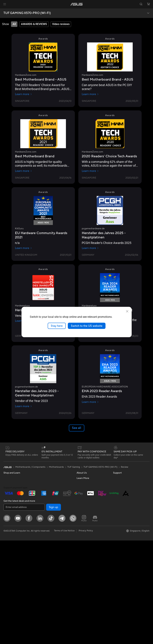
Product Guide (120, 514)
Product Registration (87, 545)
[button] (5, 4)
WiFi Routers (46, 514)
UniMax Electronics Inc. (89, 519)
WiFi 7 (42, 509)
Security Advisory (86, 551)
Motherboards (11, 556)
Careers (81, 483)
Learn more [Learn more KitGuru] (23, 248)
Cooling (43, 478)
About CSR (82, 499)
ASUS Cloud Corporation (90, 514)
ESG (115, 478)
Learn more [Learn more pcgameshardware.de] (90, 248)
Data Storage (46, 499)
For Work (8, 494)
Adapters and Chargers (51, 564)
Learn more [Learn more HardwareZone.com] (23, 94)
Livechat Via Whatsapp (88, 582)
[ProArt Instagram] (84, 622)
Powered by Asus (122, 525)
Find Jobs (81, 525)
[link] (76, 4)
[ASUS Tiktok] (51, 622)
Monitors (8, 520)
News (79, 488)
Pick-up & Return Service (89, 571)
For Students (10, 504)
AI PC (116, 494)
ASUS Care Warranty (87, 577)
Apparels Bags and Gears (52, 559)
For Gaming (9, 509)
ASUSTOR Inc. (84, 509)
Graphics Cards (11, 562)
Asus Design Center (123, 504)
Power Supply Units (49, 483)
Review (125, 467)
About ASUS (83, 478)
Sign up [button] (54, 611)
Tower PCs (9, 535)
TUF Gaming (74, 467)
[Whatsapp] (73, 622)
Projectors (9, 525)
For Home (9, 489)
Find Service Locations (88, 540)
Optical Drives (47, 494)
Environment (120, 483)
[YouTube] (18, 622)
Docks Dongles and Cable (52, 569)
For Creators (10, 499)
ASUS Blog (119, 530)
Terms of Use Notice (64, 634)
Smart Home (46, 533)
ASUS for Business (122, 520)
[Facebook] (29, 622)
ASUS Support (84, 566)
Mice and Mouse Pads (50, 548)
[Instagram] (7, 622)
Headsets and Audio (49, 554)
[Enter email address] (24, 611)
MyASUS (81, 561)
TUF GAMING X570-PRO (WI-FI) (27, 13)
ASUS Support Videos (88, 556)
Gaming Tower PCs (13, 541)
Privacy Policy (86, 634)
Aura (115, 540)
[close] (127, 311)
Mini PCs (8, 546)
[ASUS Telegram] (62, 622)
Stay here (57, 326)
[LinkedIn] (40, 622)
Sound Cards (46, 488)
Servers (43, 528)
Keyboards (45, 543)
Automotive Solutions (124, 509)
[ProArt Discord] (95, 622)
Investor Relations (86, 494)
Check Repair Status (87, 535)
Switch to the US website (87, 326)
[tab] (14, 24)
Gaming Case (10, 567)
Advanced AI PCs (122, 499)
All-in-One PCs (11, 530)
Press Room (83, 504)
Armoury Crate (121, 535)
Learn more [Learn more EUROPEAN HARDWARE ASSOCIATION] (90, 402)
